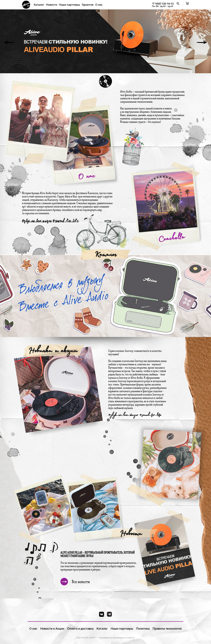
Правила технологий (167, 629)
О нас (99, 5)
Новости (52, 5)
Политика (143, 629)
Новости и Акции (52, 629)
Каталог (39, 5)
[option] (105, 41)
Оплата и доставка (80, 629)
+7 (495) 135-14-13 (163, 5)
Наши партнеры (69, 5)
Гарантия (88, 5)
